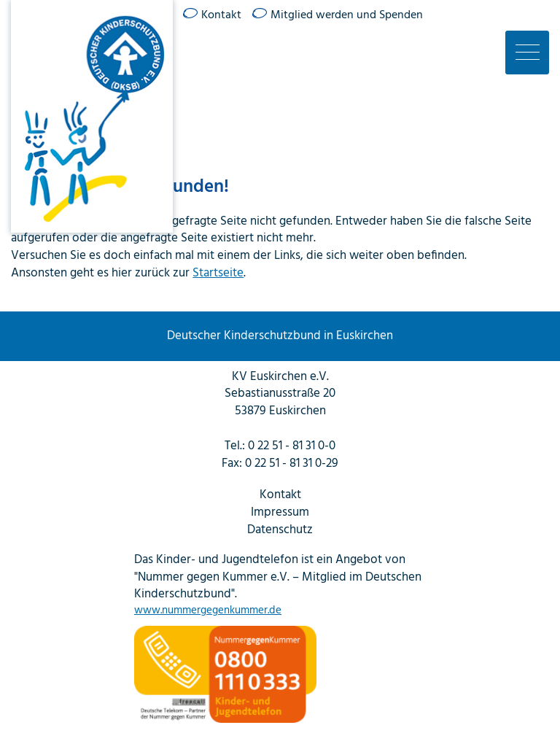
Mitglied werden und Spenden (347, 15)
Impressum (280, 513)
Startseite (218, 273)
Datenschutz (280, 530)
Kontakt (221, 15)
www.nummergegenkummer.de (208, 611)
